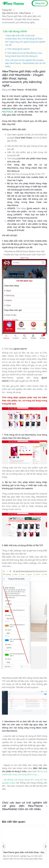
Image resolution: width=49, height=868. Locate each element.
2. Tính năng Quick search (17, 49)
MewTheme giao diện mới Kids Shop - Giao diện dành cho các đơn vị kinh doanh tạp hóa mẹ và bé (24, 852)
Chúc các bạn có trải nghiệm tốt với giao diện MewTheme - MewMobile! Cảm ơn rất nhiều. (25, 63)
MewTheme (8, 112)
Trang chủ (7, 10)
